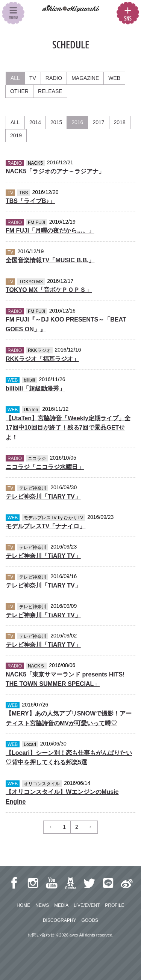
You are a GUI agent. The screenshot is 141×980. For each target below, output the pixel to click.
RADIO (54, 78)
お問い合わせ (41, 935)
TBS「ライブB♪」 (30, 201)
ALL (15, 78)
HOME (23, 905)
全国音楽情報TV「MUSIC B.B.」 (50, 260)
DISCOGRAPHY (60, 920)
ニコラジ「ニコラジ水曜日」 (45, 467)
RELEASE (50, 91)
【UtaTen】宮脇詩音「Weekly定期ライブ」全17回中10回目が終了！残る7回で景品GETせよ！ (68, 428)
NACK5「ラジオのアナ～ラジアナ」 (55, 171)
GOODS (90, 920)
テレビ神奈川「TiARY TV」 (43, 497)
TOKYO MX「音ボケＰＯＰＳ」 (49, 290)
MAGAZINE (85, 78)
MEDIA (61, 905)
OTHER (19, 91)
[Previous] (51, 827)
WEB (114, 78)
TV (33, 78)
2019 (16, 135)
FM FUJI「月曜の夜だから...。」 (50, 231)
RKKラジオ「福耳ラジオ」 (42, 359)
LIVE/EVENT (87, 905)
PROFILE (114, 905)
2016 (77, 122)
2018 (120, 122)
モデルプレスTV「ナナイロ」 (45, 526)
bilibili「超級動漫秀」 (35, 389)
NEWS (42, 905)
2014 (35, 122)
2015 (56, 122)
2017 (98, 122)
